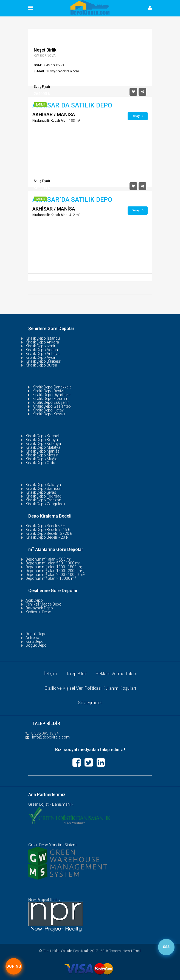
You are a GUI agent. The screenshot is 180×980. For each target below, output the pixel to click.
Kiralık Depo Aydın (41, 357)
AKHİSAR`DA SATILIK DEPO (72, 105)
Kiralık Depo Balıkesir (43, 361)
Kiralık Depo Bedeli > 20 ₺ (47, 537)
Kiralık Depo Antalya (43, 354)
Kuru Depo (35, 641)
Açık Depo (34, 600)
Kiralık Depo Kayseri (49, 414)
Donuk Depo (36, 634)
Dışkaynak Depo (39, 608)
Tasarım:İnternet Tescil (125, 951)
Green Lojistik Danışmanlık (51, 804)
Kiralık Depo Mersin (42, 455)
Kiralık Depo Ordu (40, 463)
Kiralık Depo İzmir (40, 346)
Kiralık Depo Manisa (43, 451)
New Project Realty (44, 900)
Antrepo (32, 638)
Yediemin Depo (38, 612)
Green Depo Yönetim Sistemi (53, 845)
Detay (138, 116)
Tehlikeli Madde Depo (43, 604)
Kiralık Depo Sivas (41, 492)
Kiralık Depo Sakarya (43, 485)
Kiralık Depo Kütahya (43, 444)
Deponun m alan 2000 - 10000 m (55, 575)
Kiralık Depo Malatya (43, 447)
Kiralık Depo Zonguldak (45, 504)
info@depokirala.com (51, 737)
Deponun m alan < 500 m (49, 559)
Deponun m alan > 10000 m (51, 578)
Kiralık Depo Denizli (48, 391)
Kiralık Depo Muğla (41, 459)
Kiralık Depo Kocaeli (43, 436)
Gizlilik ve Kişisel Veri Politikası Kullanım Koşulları (90, 688)
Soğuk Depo (36, 645)
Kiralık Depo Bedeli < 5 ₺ (45, 526)
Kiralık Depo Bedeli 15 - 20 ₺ (49, 533)
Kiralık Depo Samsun (43, 488)
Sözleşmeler (90, 703)
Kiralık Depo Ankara (42, 342)
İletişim (50, 674)
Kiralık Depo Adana (42, 350)
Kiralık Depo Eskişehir (51, 402)
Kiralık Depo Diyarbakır (52, 395)
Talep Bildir (76, 674)
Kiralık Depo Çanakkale (52, 387)
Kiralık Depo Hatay (48, 410)
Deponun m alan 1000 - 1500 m (54, 567)
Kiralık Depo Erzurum (50, 399)
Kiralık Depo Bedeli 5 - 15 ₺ (48, 530)
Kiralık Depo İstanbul (43, 338)
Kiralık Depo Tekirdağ (43, 496)
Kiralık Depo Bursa (41, 365)
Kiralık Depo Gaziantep (52, 406)
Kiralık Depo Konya (42, 440)
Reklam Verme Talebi (116, 674)
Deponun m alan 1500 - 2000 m (54, 571)
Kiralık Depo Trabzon (43, 500)
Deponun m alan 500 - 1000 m (53, 563)
